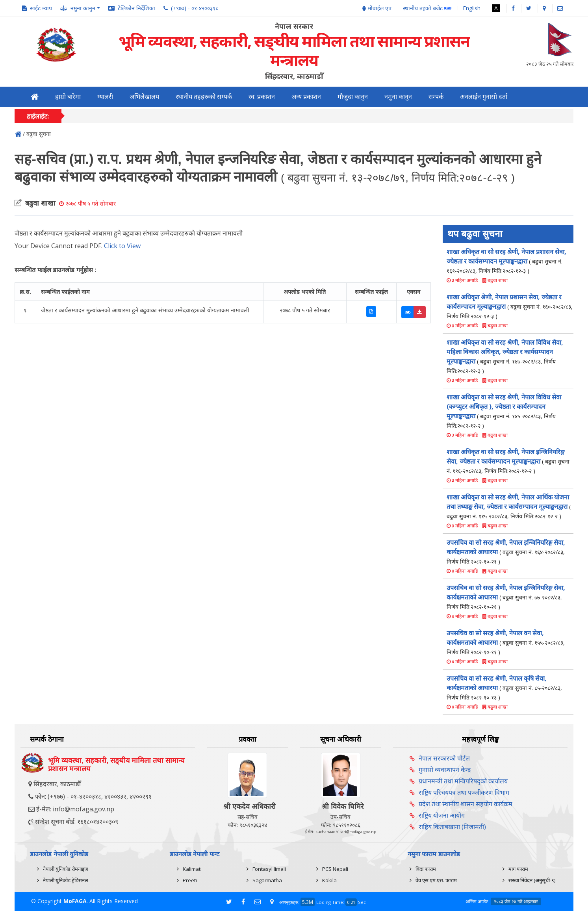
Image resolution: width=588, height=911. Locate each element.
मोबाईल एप (377, 8)
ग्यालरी (105, 97)
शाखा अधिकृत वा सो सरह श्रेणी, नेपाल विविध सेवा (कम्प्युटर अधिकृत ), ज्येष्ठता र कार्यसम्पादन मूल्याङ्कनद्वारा (504, 411)
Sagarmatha (267, 880)
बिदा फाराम (426, 869)
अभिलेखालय (144, 97)
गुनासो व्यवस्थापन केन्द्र (445, 770)
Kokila (329, 880)
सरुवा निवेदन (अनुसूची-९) (532, 880)
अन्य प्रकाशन (306, 97)
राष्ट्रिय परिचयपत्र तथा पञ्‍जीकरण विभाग (464, 792)
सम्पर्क (436, 97)
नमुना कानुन (398, 97)
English (472, 8)
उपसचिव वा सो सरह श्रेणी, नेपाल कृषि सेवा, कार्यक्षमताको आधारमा (504, 687)
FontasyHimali (269, 869)
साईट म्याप (41, 8)
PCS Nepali (335, 869)
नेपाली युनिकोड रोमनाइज (66, 869)
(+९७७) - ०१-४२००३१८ (195, 8)
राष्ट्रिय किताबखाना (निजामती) (452, 827)
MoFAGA (75, 901)
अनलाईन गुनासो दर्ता (484, 97)
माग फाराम (518, 869)
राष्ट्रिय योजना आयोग (442, 815)
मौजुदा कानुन (353, 97)
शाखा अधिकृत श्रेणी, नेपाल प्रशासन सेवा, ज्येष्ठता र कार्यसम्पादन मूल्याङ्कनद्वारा (510, 306)
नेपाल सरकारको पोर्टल (444, 758)
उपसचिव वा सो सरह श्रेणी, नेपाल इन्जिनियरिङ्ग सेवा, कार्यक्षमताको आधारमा (506, 552)
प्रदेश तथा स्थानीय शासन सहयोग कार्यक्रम (466, 804)
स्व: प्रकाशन (262, 97)
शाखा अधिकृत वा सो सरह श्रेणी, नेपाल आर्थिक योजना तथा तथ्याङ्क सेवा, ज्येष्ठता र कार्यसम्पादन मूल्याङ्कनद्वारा (509, 506)
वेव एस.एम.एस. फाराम (436, 880)
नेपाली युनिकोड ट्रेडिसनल (66, 880)
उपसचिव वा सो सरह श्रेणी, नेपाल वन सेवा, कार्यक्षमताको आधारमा (506, 642)
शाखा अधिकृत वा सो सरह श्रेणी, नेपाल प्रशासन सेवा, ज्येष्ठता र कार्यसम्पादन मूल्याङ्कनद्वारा (506, 261)
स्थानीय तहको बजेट (427, 8)
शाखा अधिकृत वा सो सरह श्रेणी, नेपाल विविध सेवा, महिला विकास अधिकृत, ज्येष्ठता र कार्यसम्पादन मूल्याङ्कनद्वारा (505, 356)
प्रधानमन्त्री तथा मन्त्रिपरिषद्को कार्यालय (463, 781)
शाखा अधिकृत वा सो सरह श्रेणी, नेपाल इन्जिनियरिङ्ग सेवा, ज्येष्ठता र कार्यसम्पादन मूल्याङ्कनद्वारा (508, 461)
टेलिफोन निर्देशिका (136, 8)
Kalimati (192, 869)
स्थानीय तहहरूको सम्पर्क (204, 97)
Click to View (122, 246)
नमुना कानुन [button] (83, 8)
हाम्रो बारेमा (68, 97)
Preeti (190, 880)
